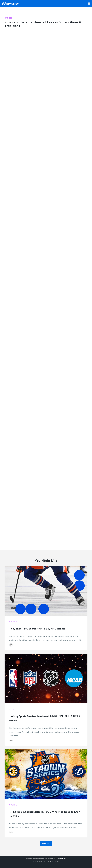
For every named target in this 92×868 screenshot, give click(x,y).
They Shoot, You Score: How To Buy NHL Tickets (37, 629)
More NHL (46, 844)
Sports (8, 18)
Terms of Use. (61, 859)
